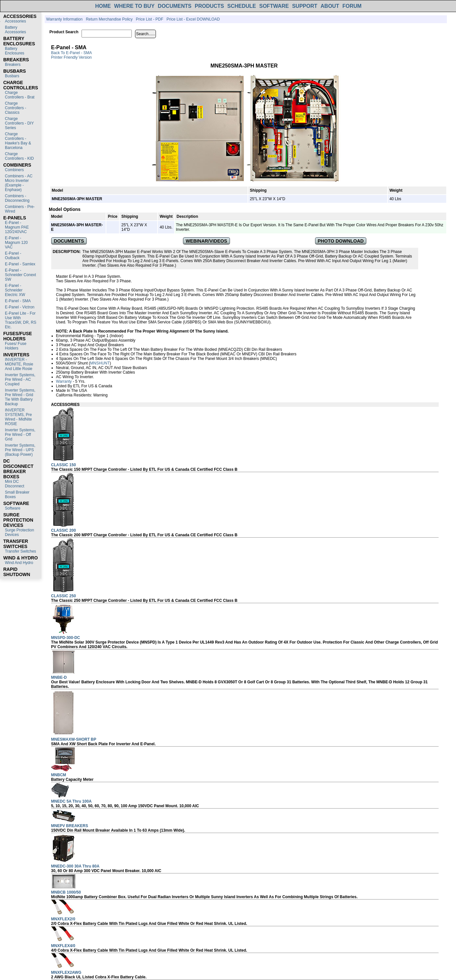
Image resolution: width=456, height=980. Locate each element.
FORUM (352, 6)
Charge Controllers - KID (19, 156)
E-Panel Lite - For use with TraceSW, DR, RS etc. (21, 320)
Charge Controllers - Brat (20, 95)
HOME (103, 6)
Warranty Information (65, 19)
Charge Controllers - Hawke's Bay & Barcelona (18, 141)
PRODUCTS (209, 6)
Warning (100, 395)
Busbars (12, 76)
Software (13, 508)
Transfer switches (21, 551)
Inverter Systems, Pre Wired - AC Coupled (20, 379)
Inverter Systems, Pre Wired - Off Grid (20, 435)
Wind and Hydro (19, 563)
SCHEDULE (242, 6)
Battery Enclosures (15, 51)
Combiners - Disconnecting (17, 198)
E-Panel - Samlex (20, 264)
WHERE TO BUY (134, 6)
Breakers (13, 65)
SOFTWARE (274, 6)
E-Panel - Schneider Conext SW (20, 275)
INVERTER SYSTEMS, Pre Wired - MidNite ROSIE (18, 417)
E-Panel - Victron (20, 307)
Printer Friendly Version (72, 57)
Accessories (15, 21)
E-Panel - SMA (18, 301)
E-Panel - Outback (13, 256)
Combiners (14, 170)
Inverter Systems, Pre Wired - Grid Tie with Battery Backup (20, 397)
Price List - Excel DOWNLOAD (193, 19)
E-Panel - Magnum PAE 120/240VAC (17, 227)
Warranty (64, 381)
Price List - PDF (150, 19)
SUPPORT (304, 6)
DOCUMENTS (175, 6)
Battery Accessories (15, 30)
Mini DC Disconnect (15, 484)
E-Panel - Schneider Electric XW (15, 290)
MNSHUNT (100, 363)
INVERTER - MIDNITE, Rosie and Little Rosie (19, 364)
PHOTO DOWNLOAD (341, 241)
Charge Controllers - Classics (15, 108)
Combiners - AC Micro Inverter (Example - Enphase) (19, 183)
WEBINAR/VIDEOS (206, 241)
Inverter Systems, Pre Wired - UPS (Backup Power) (20, 450)
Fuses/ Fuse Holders (16, 346)
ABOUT (330, 6)
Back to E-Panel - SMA (72, 53)
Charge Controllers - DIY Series (19, 123)
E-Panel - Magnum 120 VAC (16, 243)
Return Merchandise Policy (109, 19)
